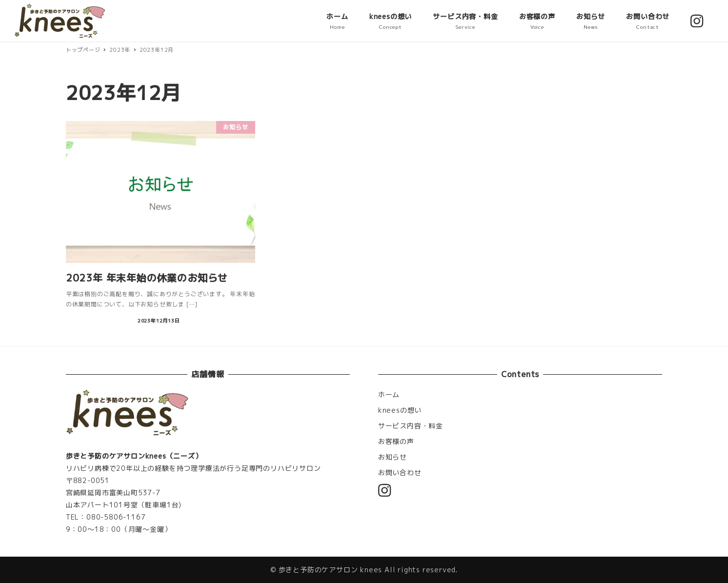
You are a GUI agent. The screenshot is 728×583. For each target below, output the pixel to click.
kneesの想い (400, 410)
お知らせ (393, 457)
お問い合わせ (400, 472)
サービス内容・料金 (411, 426)
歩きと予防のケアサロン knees (331, 570)
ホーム (389, 394)
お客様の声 (396, 441)
